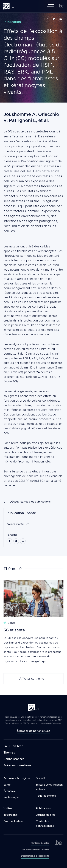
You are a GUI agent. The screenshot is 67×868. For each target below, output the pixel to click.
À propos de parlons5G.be (33, 731)
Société (41, 778)
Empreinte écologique (17, 778)
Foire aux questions (17, 765)
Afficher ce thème (32, 679)
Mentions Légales (40, 843)
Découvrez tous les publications (30, 502)
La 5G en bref (13, 746)
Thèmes (9, 753)
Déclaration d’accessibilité (35, 856)
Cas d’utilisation (13, 821)
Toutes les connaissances (45, 823)
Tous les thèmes (46, 796)
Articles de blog (46, 815)
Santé (31, 513)
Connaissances (14, 759)
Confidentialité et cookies (36, 849)
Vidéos (8, 808)
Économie (10, 791)
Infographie (11, 815)
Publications (43, 808)
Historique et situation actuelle (49, 787)
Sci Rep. (25, 524)
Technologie (11, 798)
